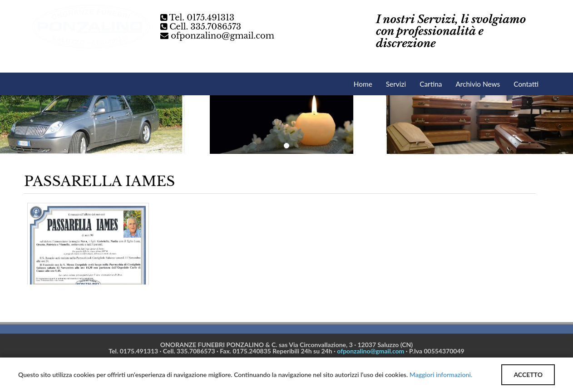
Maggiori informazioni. (441, 375)
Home (363, 84)
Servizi (396, 84)
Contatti (526, 84)
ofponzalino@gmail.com (222, 36)
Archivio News (478, 84)
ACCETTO (528, 375)
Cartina (431, 84)
